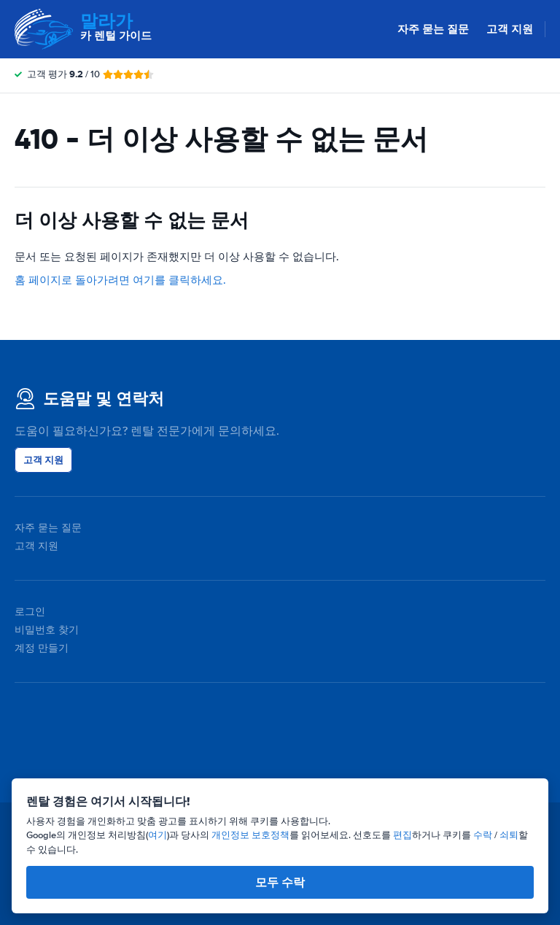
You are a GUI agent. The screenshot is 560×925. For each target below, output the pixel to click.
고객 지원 (510, 29)
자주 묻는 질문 (433, 29)
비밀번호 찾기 (47, 630)
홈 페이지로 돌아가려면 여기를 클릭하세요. (120, 280)
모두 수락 (280, 882)
